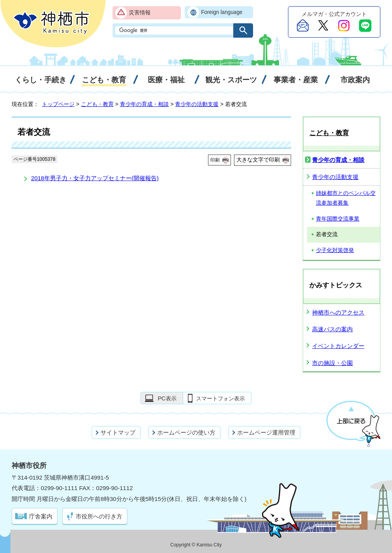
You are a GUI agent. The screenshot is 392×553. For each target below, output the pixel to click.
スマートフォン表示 (220, 398)
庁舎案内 (41, 516)
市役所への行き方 (99, 516)
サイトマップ (118, 432)
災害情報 (140, 13)
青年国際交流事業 (338, 219)
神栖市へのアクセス (338, 312)
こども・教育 (97, 104)
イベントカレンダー (338, 346)
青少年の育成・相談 (144, 104)
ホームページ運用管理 (266, 432)
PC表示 (167, 398)
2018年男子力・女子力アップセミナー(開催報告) (95, 178)
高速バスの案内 (332, 329)
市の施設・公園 (332, 363)
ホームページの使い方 (186, 432)
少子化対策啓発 (335, 250)
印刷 (215, 160)
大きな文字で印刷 (258, 160)
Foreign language (222, 12)
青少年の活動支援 (197, 104)
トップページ (58, 104)
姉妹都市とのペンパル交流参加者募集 (346, 198)
